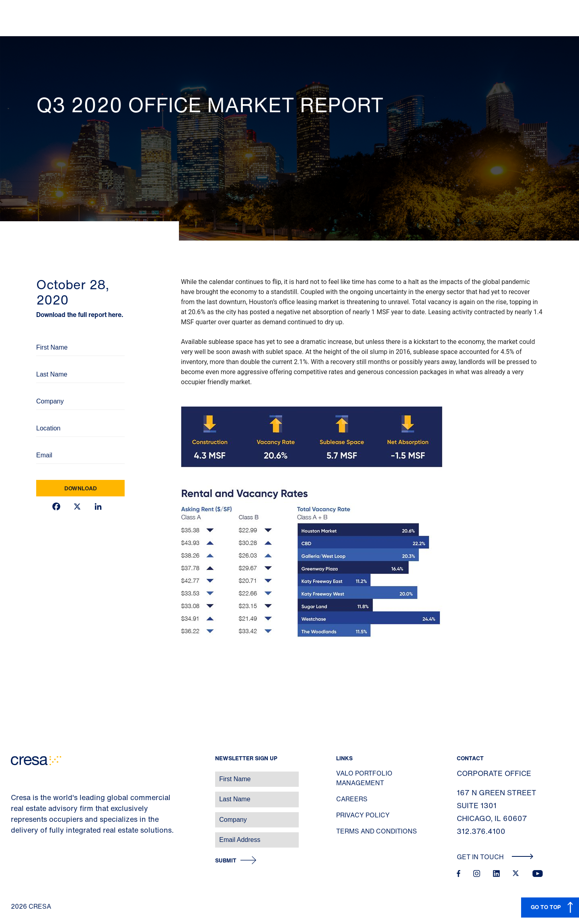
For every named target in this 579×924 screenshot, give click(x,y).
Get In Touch (495, 857)
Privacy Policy (363, 815)
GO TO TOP (546, 907)
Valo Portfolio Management (364, 778)
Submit (226, 861)
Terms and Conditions (377, 831)
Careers (352, 799)
